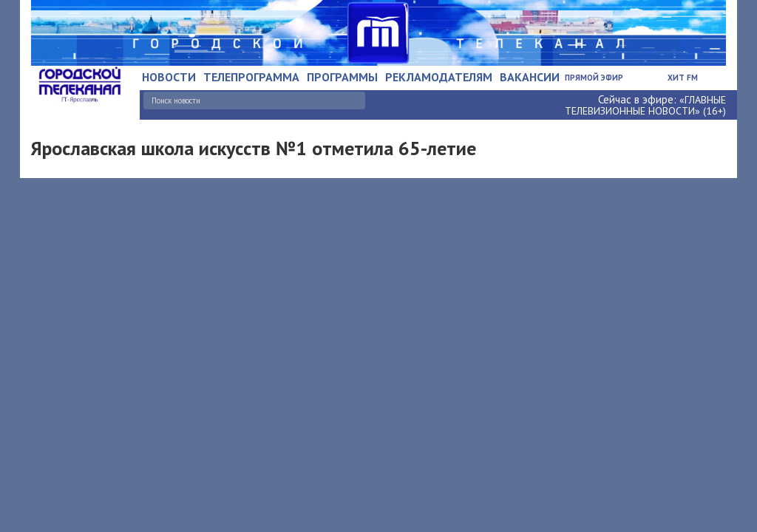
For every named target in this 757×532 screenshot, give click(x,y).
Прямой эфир (594, 78)
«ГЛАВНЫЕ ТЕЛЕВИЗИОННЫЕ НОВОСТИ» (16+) (645, 105)
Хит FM (683, 78)
